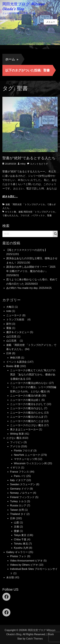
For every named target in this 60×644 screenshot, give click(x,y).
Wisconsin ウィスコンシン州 (30, 463)
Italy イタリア (18, 480)
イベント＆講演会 (16, 362)
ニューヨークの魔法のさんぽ (27, 417)
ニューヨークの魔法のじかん (27, 413)
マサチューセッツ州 (25, 459)
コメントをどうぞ (39, 164)
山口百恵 (11, 336)
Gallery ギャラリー (17, 552)
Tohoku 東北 (21, 544)
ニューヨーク (14, 315)
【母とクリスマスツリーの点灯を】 (27, 250)
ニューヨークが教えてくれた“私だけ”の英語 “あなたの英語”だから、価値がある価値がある (33, 375)
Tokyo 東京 (20, 535)
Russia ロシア (18, 506)
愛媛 (16, 531)
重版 (9, 328)
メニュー (51, 22)
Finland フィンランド (22, 497)
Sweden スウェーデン (23, 484)
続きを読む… (10, 196)
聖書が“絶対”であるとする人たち (29, 158)
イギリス (15, 468)
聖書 (49, 215)
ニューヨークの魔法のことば (27, 421)
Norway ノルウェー (21, 493)
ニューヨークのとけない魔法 (27, 425)
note (9, 311)
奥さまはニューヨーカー (24, 429)
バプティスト (38, 215)
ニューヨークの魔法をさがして (28, 404)
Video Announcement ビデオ (26, 561)
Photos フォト (18, 556)
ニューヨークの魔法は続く (25, 400)
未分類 (10, 577)
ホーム (12, 59)
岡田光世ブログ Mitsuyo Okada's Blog (24, 6)
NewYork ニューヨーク (27, 455)
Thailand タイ (18, 514)
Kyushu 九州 (21, 548)
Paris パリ (20, 476)
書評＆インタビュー (18, 332)
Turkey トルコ (18, 501)
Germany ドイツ (20, 489)
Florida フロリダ (23, 451)
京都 (16, 527)
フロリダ (25, 215)
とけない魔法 (14, 438)
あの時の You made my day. (22, 288)
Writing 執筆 (17, 434)
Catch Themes (34, 639)
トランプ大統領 (16, 320)
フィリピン (16, 442)
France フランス (20, 472)
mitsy (23, 164)
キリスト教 (11, 212)
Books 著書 (13, 366)
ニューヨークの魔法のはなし (27, 408)
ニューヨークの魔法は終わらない (29, 383)
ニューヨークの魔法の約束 (25, 396)
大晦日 (10, 307)
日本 (9, 353)
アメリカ (15, 446)
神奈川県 (15, 358)
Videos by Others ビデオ (24, 565)
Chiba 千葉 (20, 539)
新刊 (9, 324)
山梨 (16, 522)
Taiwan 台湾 (17, 510)
